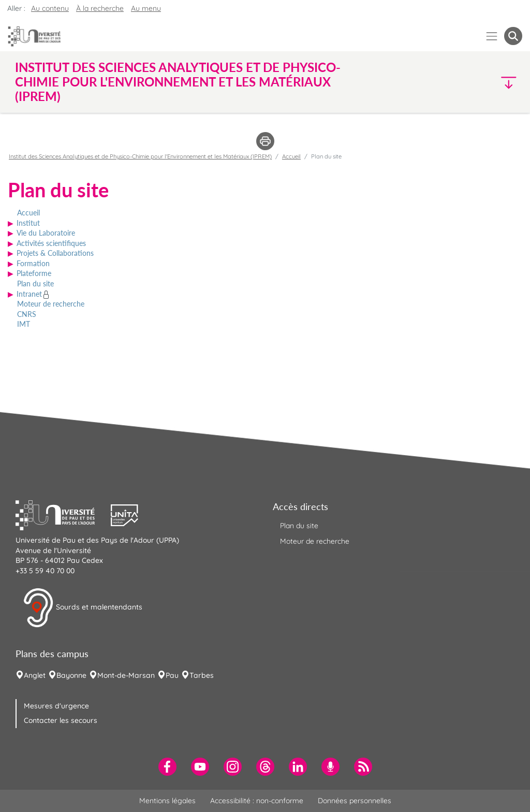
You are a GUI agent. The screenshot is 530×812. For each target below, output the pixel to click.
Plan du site (35, 284)
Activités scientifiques (51, 243)
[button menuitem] (513, 36)
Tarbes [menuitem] (202, 675)
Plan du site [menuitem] (299, 526)
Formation (33, 263)
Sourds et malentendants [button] (83, 608)
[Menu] (492, 36)
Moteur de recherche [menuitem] (315, 541)
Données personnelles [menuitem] (355, 801)
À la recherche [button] (100, 8)
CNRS (27, 314)
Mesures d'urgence (56, 706)
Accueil (28, 213)
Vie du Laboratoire (46, 233)
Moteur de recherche (51, 304)
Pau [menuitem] (172, 675)
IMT (24, 324)
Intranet (29, 294)
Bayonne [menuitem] (71, 675)
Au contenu (50, 8)
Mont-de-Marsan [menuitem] (126, 675)
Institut (28, 223)
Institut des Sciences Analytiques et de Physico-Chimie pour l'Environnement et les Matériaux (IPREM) (140, 156)
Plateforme (34, 273)
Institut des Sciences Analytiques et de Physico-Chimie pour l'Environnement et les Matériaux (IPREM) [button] (178, 82)
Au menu (146, 8)
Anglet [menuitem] (35, 675)
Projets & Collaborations (55, 253)
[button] (461, 82)
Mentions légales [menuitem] (167, 801)
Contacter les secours (61, 720)
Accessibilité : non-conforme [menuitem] (257, 801)
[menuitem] (167, 767)
